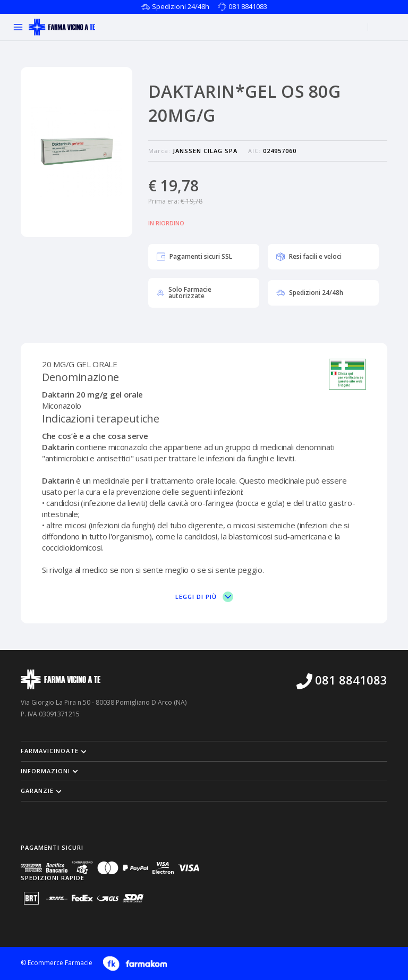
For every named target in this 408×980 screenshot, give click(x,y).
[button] (204, 751)
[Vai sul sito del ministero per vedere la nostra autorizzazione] (347, 374)
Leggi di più (204, 597)
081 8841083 (248, 6)
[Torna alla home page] (62, 27)
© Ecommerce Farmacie (57, 963)
